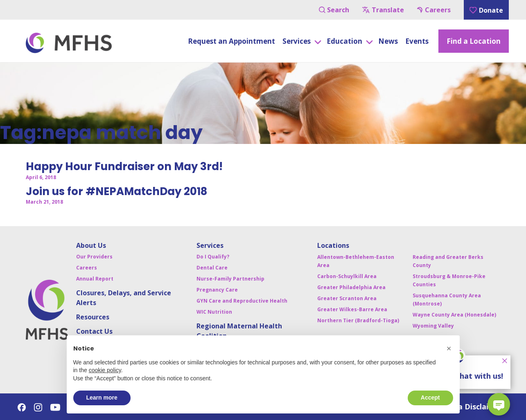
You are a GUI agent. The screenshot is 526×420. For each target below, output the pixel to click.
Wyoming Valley (433, 326)
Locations (333, 245)
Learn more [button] (102, 398)
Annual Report (95, 279)
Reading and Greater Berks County (448, 261)
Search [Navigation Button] (334, 10)
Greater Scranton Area (347, 298)
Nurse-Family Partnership (230, 279)
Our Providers (94, 257)
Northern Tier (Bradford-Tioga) (358, 320)
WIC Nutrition (214, 312)
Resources (93, 317)
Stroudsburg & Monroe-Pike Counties (449, 280)
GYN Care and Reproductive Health (242, 301)
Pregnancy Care (217, 290)
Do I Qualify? (213, 257)
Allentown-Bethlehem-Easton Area (356, 261)
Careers (434, 10)
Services (210, 245)
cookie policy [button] (105, 370)
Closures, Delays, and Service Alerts (124, 298)
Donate (486, 10)
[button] (449, 348)
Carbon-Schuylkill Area (347, 276)
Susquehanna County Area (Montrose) (447, 300)
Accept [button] (430, 398)
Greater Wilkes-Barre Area (352, 309)
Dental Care (212, 268)
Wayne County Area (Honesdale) (454, 315)
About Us (91, 245)
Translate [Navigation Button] (383, 10)
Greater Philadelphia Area (351, 287)
